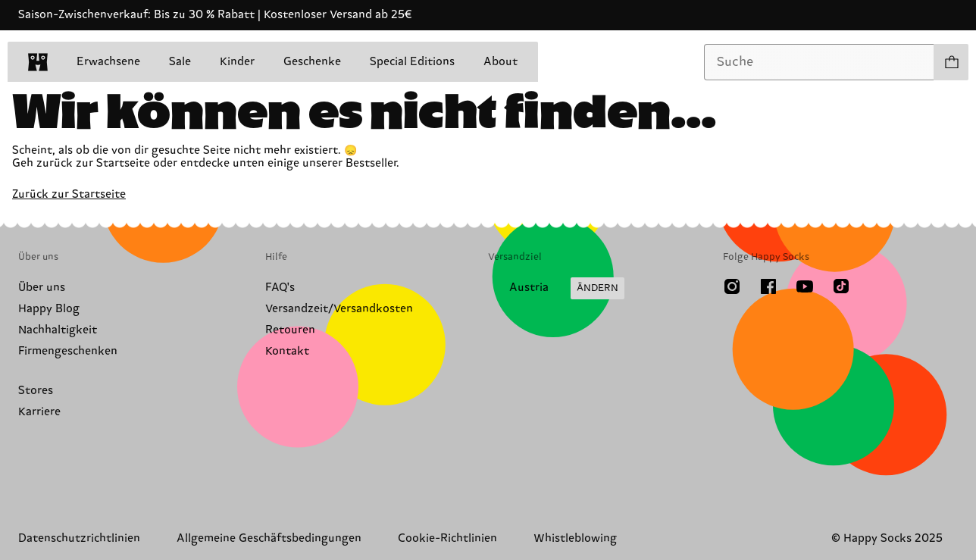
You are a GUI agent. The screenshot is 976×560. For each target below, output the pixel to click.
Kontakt (287, 351)
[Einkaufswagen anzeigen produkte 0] (951, 62)
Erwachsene (108, 62)
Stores (36, 391)
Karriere (39, 412)
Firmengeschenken (68, 351)
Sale (180, 62)
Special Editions (412, 62)
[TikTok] (841, 286)
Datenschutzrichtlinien (79, 538)
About (501, 62)
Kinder (237, 62)
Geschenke (312, 62)
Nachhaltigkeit (58, 330)
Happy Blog (49, 309)
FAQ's (280, 288)
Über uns (42, 288)
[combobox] (819, 62)
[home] (38, 62)
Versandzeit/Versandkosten (339, 309)
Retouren (290, 330)
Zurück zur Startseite (69, 194)
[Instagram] (732, 286)
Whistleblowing (575, 538)
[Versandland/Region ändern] (556, 289)
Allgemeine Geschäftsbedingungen (269, 538)
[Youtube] (805, 286)
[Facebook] (768, 286)
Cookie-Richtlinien (447, 538)
